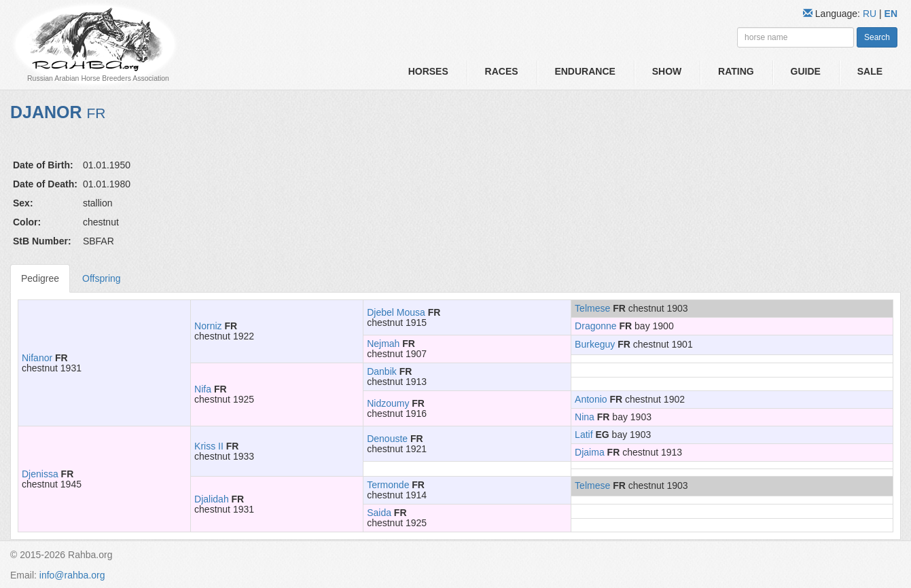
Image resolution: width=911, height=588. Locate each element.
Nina (585, 417)
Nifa (203, 389)
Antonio (591, 399)
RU (871, 14)
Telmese (592, 308)
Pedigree (40, 278)
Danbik (382, 371)
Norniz (208, 326)
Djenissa (40, 474)
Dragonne (596, 326)
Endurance (585, 71)
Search (877, 37)
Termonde (388, 485)
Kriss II (209, 446)
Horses (428, 71)
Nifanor (37, 358)
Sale (870, 71)
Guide (806, 71)
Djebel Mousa (396, 312)
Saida (379, 513)
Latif (584, 435)
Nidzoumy (388, 403)
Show (667, 71)
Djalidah (212, 499)
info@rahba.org (72, 575)
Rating (736, 71)
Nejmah (383, 344)
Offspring (102, 278)
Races (502, 71)
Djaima (590, 452)
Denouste (387, 439)
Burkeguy (595, 344)
